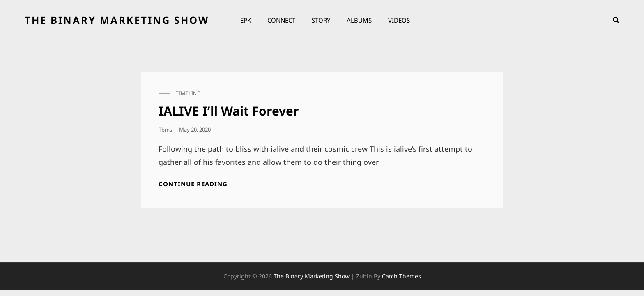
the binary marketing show (117, 20)
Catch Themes (401, 276)
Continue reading (193, 184)
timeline (188, 93)
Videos (399, 20)
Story (321, 20)
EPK (246, 20)
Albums (359, 20)
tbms (165, 129)
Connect (281, 20)
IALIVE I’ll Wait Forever (229, 111)
